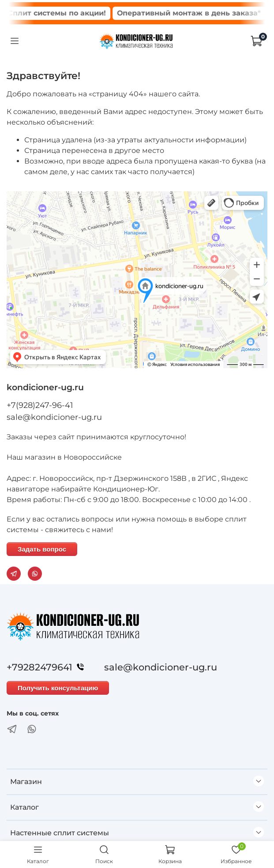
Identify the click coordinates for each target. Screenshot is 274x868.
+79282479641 (47, 667)
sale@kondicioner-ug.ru (54, 417)
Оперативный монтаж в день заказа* (195, 13)
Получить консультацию (58, 688)
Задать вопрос (42, 549)
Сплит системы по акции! (63, 13)
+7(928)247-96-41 (40, 405)
